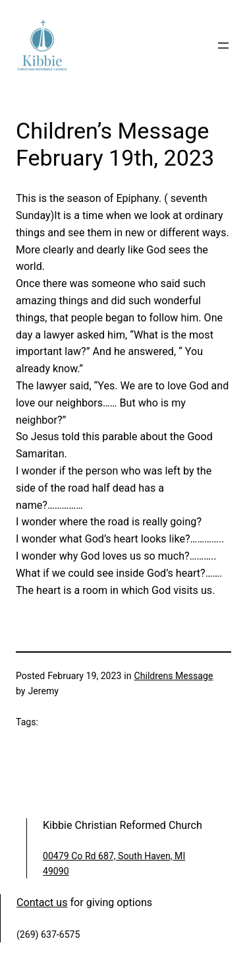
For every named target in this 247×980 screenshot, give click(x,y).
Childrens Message (174, 676)
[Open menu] (223, 46)
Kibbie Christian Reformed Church (123, 825)
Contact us (42, 902)
